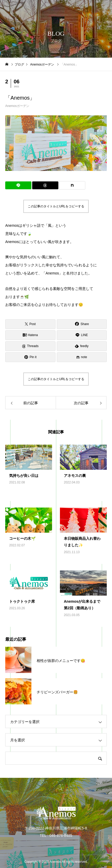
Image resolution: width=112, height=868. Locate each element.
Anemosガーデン (17, 106)
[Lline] (18, 185)
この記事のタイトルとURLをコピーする (56, 206)
